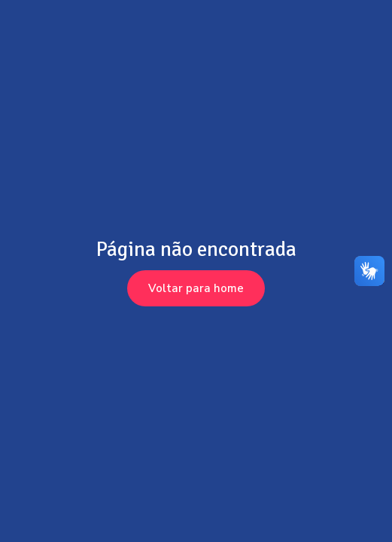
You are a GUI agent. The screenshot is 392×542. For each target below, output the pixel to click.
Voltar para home (196, 288)
